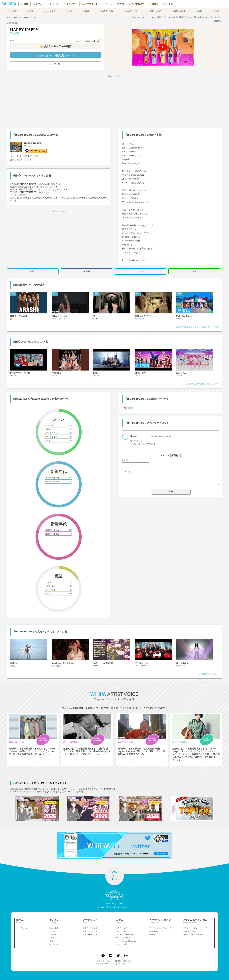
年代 (51, 941)
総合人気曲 (54, 928)
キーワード (54, 944)
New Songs (154, 931)
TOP (9, 17)
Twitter (33, 271)
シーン (52, 931)
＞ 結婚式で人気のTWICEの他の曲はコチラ (200, 384)
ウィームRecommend (124, 935)
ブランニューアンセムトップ (195, 928)
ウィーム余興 (121, 944)
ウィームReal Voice (124, 938)
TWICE (17, 17)
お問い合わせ (127, 961)
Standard (153, 934)
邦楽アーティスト (90, 931)
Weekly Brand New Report (193, 934)
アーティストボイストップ (160, 928)
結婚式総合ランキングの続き (29, 285)
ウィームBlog (121, 931)
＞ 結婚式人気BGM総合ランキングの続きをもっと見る (196, 327)
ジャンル (53, 935)
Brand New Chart (189, 931)
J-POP (28, 160)
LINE (194, 271)
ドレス (52, 938)
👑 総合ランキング (55, 46)
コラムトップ (121, 928)
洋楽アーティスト (90, 935)
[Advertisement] (115, 101)
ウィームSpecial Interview (126, 941)
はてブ (140, 271)
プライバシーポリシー (105, 961)
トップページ (22, 928)
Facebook (87, 271)
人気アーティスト (90, 928)
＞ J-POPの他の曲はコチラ (207, 674)
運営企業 (118, 961)
